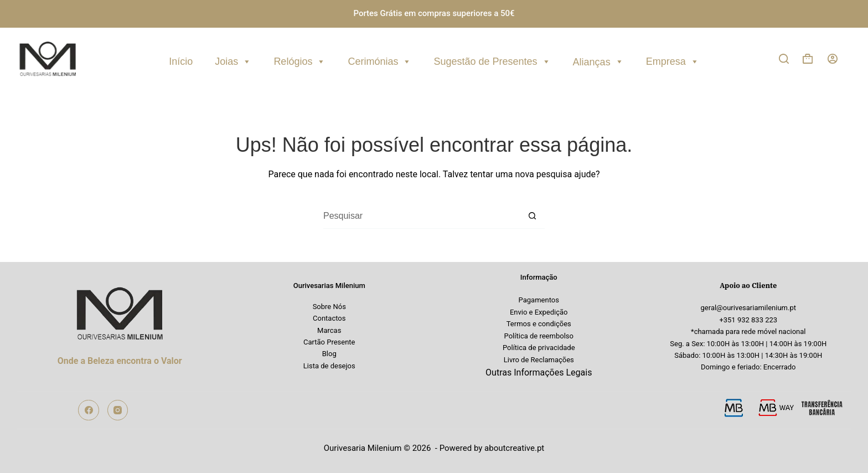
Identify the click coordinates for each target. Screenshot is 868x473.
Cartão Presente (329, 342)
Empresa (673, 60)
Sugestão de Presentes (492, 60)
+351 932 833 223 (748, 320)
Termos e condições (539, 324)
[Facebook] (89, 410)
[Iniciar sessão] (833, 59)
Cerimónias (379, 60)
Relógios (299, 60)
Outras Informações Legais (539, 372)
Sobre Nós (329, 307)
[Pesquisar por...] (422, 216)
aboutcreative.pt (514, 448)
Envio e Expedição (539, 312)
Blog (329, 354)
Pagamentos (539, 300)
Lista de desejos (329, 366)
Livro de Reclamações (539, 360)
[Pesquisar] (784, 59)
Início (181, 61)
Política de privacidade (539, 348)
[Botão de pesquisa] (532, 216)
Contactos (329, 318)
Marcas (329, 330)
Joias (233, 60)
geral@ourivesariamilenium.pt (748, 308)
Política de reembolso (539, 336)
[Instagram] (118, 410)
